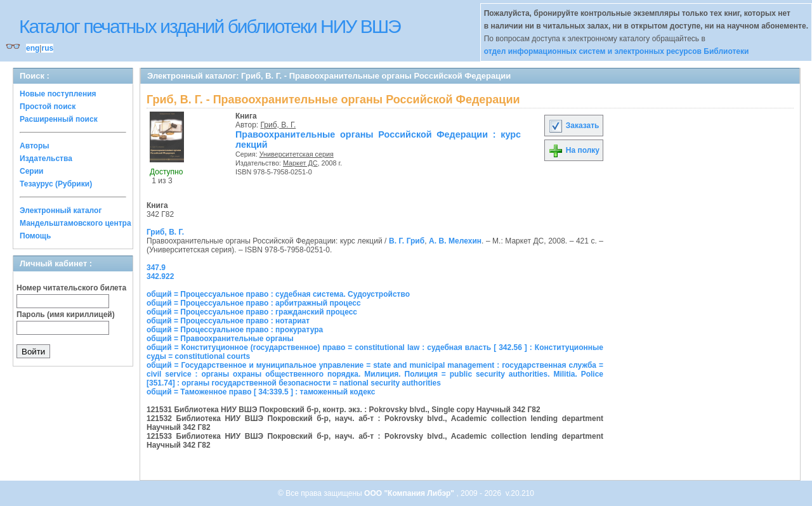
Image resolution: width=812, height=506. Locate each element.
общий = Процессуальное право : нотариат (228, 321)
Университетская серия (297, 154)
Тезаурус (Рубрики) (56, 184)
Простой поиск (48, 107)
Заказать (573, 126)
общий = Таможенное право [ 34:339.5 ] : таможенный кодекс (261, 392)
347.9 (156, 268)
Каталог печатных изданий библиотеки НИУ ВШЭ (210, 26)
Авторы (35, 146)
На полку (574, 150)
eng (33, 48)
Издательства (46, 159)
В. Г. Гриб (407, 241)
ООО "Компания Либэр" (410, 493)
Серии (31, 171)
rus (47, 48)
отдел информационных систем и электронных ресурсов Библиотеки (617, 51)
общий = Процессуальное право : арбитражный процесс (254, 303)
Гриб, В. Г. (278, 125)
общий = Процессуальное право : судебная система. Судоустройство (278, 294)
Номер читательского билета (71, 288)
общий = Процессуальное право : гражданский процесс (252, 312)
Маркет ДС (300, 163)
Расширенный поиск (59, 119)
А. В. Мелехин (455, 241)
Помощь (35, 236)
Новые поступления (58, 94)
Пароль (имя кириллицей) (66, 315)
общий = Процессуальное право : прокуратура (235, 330)
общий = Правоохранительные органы (220, 339)
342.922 (160, 276)
